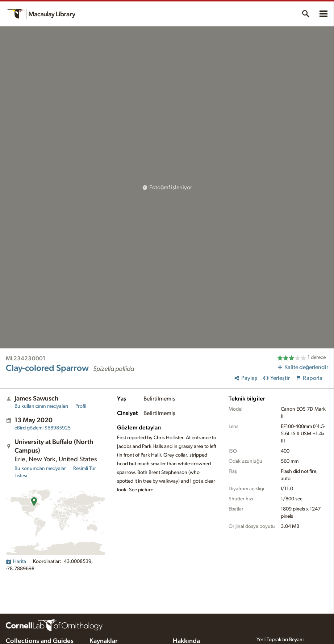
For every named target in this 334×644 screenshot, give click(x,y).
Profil (81, 406)
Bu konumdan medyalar (40, 469)
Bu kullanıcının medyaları (41, 406)
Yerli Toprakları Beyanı (280, 640)
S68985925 (43, 428)
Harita (16, 562)
